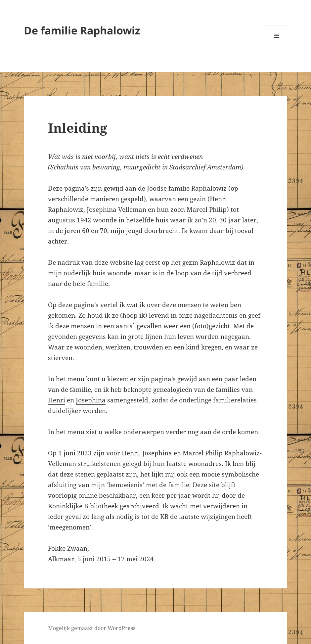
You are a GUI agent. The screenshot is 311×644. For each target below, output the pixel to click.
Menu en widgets (277, 46)
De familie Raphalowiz (82, 30)
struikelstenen (99, 464)
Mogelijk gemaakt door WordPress (92, 628)
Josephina (91, 400)
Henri (57, 400)
